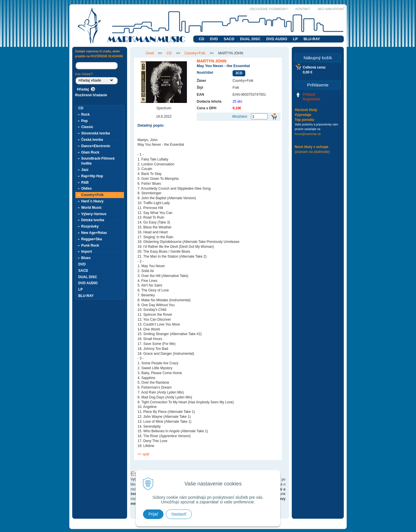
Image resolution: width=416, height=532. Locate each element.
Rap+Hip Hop (92, 176)
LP (295, 39)
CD (201, 39)
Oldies (87, 189)
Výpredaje (303, 115)
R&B (85, 182)
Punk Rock (90, 245)
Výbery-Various (94, 214)
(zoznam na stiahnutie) (312, 152)
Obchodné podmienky (269, 9)
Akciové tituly (306, 110)
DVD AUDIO (277, 39)
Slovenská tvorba (95, 133)
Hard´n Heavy (92, 201)
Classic (87, 127)
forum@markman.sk (308, 134)
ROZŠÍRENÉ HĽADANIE (107, 56)
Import (87, 252)
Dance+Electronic (96, 146)
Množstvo (240, 117)
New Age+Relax (94, 233)
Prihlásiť (309, 95)
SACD (229, 39)
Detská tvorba (93, 220)
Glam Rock (90, 152)
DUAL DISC (250, 39)
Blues (86, 258)
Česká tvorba (92, 140)
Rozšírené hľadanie (91, 95)
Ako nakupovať (331, 9)
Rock (85, 114)
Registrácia (311, 99)
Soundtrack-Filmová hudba (98, 161)
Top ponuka (304, 120)
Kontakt (303, 9)
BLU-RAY (312, 39)
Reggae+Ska (92, 239)
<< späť (143, 454)
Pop (84, 121)
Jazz (85, 170)
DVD (214, 39)
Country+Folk (92, 195)
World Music (91, 208)
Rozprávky (90, 226)
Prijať (153, 514)
